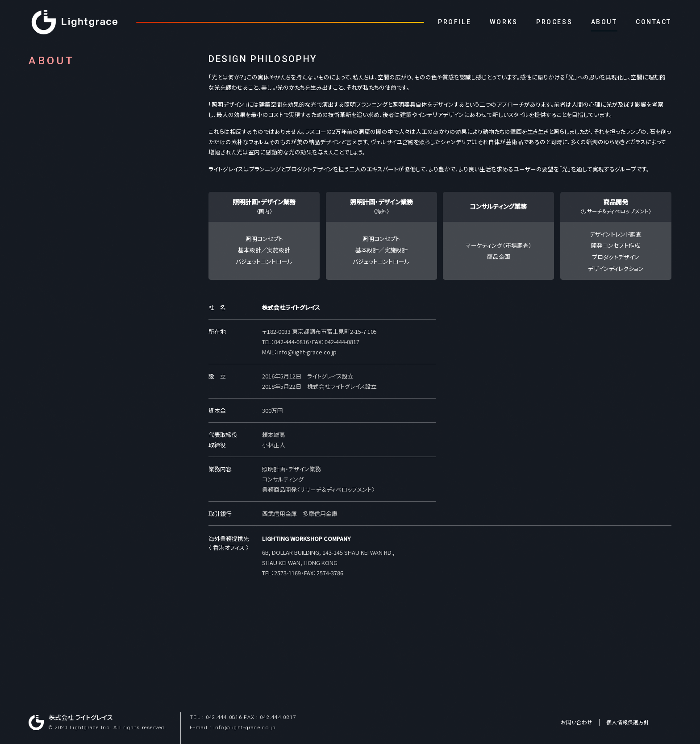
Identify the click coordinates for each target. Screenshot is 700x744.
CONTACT (654, 22)
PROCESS (554, 22)
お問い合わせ (577, 722)
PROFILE (454, 22)
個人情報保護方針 (628, 722)
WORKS (504, 22)
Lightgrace (75, 22)
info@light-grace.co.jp (307, 352)
